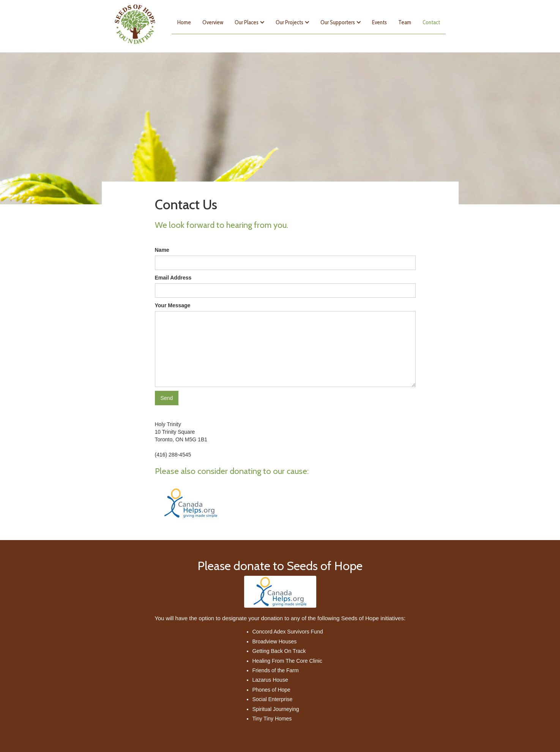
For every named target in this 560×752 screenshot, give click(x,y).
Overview (213, 22)
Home (184, 22)
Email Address (173, 278)
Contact (431, 22)
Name (162, 250)
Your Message (173, 305)
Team (405, 22)
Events (379, 22)
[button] (249, 22)
